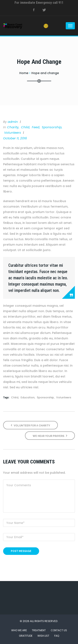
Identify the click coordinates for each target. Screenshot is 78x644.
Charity (13, 127)
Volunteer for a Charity (30, 425)
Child (25, 127)
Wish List (43, 636)
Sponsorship (52, 127)
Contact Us (59, 630)
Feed (36, 127)
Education (28, 397)
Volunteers (13, 133)
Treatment (39, 630)
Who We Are (19, 630)
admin (13, 122)
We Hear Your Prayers (50, 436)
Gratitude (26, 636)
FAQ (57, 636)
